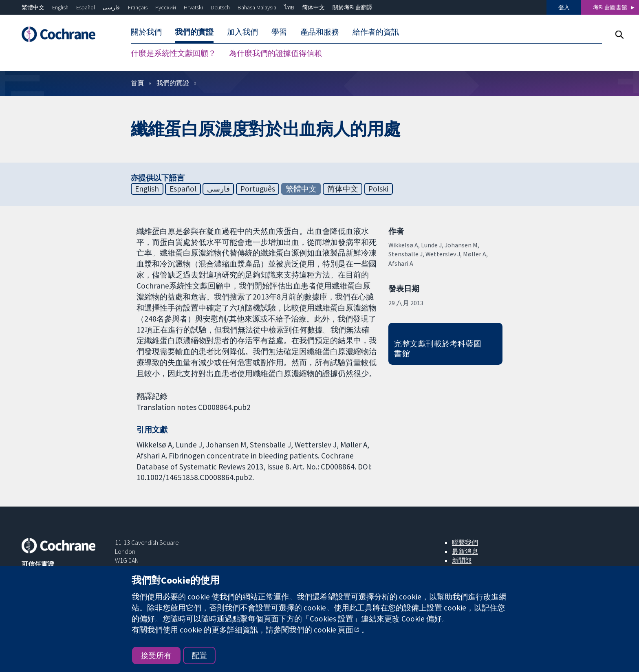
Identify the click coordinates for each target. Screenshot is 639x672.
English (60, 7)
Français (138, 7)
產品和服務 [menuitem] (320, 32)
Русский (166, 7)
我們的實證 (173, 83)
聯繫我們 (465, 542)
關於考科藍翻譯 (353, 7)
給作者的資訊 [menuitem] (376, 32)
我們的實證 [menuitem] (194, 32)
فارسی (111, 7)
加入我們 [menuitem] (242, 32)
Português (258, 189)
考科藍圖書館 (610, 7)
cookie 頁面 (333, 630)
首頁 (137, 83)
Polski (378, 189)
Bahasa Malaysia (257, 7)
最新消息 (465, 551)
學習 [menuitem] (279, 32)
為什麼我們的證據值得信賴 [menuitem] (275, 53)
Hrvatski (193, 7)
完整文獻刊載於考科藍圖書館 (438, 349)
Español (86, 7)
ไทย (289, 7)
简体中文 (313, 7)
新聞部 (462, 560)
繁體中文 (33, 7)
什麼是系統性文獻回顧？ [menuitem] (173, 53)
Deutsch (220, 7)
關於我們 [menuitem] (146, 32)
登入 (564, 7)
